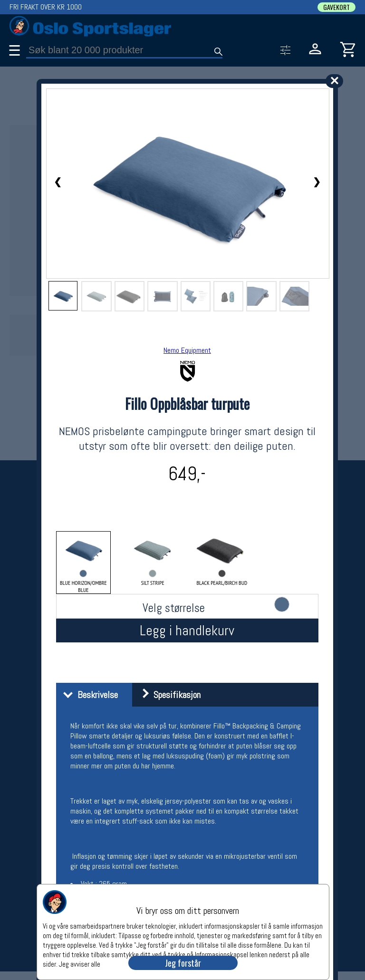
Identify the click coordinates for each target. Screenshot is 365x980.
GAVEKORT (336, 7)
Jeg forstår (183, 963)
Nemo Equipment (187, 350)
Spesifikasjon (168, 695)
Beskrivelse (88, 695)
